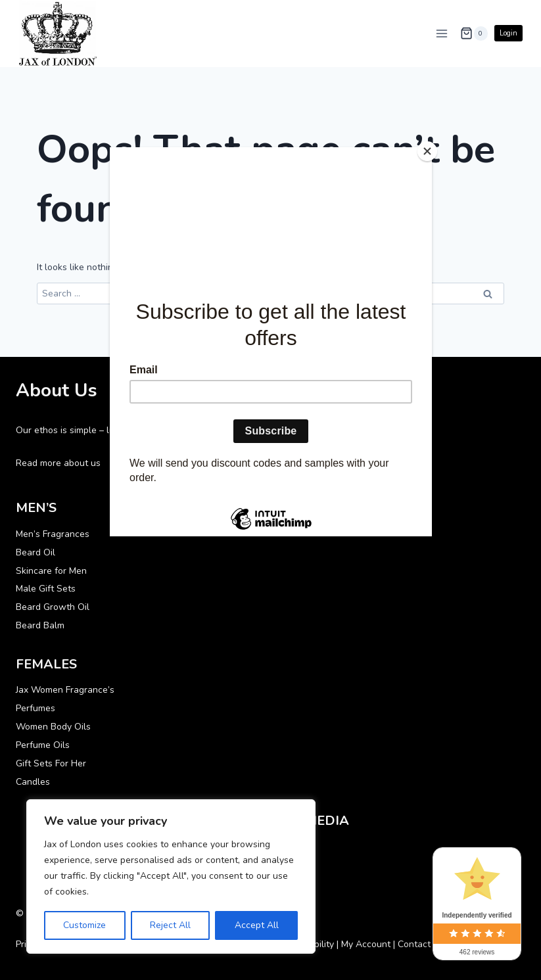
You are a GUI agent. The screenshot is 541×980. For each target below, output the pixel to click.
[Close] (429, 151)
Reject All (170, 925)
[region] (171, 877)
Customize (84, 925)
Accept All (257, 925)
